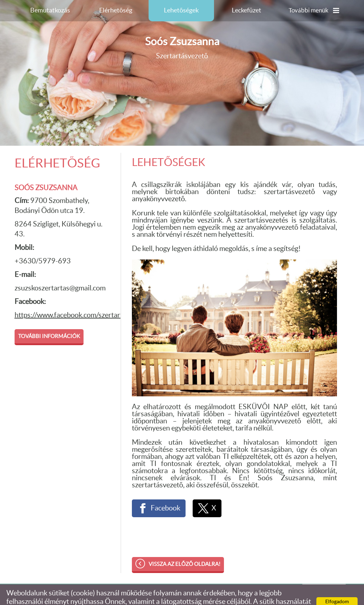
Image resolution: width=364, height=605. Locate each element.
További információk (49, 322)
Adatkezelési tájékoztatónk (232, 596)
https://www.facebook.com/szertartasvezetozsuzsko (94, 301)
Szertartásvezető (182, 33)
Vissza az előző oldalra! (184, 550)
